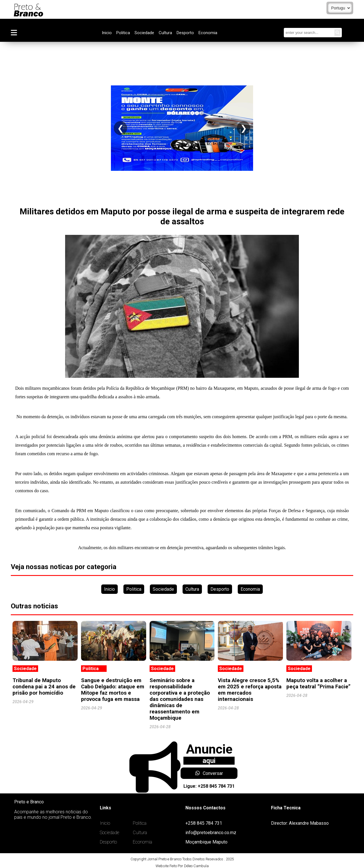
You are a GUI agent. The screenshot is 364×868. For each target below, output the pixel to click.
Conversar (209, 773)
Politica (123, 33)
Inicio (107, 33)
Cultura (165, 33)
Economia (208, 33)
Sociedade (144, 33)
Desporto (185, 33)
